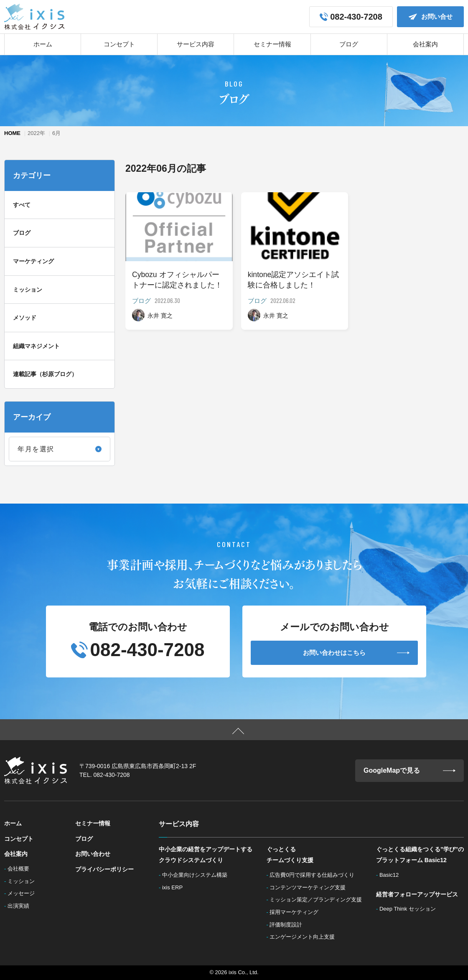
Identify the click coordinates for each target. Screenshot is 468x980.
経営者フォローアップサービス (417, 894)
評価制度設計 (288, 925)
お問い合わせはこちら (356, 653)
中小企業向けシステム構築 (197, 875)
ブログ (349, 44)
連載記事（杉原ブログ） (45, 374)
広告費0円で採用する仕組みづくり (314, 875)
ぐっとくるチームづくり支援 (290, 855)
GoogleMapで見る (409, 771)
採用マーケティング (296, 912)
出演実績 (21, 906)
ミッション (28, 290)
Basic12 (391, 875)
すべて (22, 205)
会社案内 (425, 44)
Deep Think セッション (410, 909)
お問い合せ (431, 17)
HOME (12, 133)
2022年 (36, 133)
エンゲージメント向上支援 (305, 937)
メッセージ (24, 893)
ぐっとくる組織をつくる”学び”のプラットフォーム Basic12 (420, 855)
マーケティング (33, 261)
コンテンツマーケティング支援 (310, 887)
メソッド (25, 318)
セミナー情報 (272, 44)
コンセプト (119, 44)
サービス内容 (196, 44)
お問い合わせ (93, 854)
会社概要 (21, 869)
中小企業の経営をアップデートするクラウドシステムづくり (206, 855)
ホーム (43, 44)
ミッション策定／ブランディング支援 (318, 900)
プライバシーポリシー (104, 869)
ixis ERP (175, 887)
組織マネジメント (36, 346)
